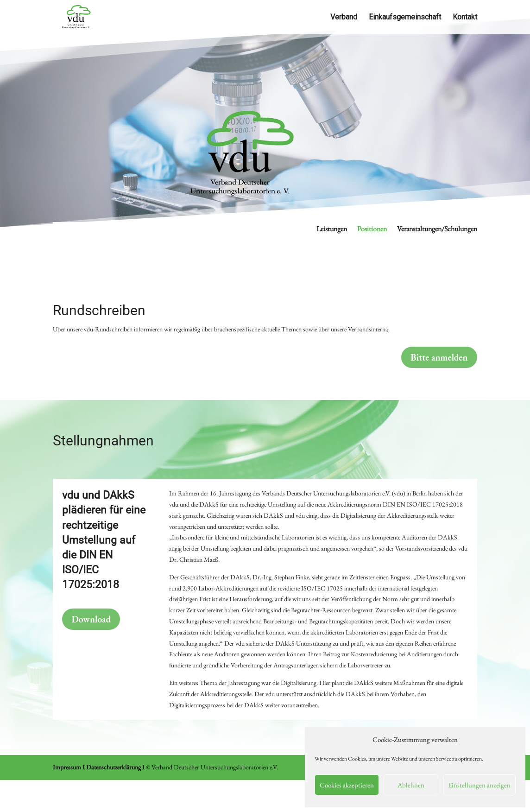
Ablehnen (411, 785)
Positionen (372, 230)
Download (91, 619)
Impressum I (69, 767)
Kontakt (465, 18)
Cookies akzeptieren (347, 785)
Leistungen (332, 230)
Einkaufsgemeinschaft (405, 18)
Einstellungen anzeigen (479, 785)
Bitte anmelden (439, 357)
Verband (344, 18)
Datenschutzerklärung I (115, 767)
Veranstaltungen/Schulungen (437, 230)
